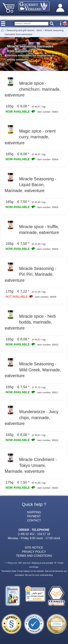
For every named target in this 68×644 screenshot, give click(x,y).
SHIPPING (34, 512)
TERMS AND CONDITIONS (34, 556)
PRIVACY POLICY (34, 552)
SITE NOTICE (34, 547)
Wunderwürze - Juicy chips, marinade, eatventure (32, 418)
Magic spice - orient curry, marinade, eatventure (30, 137)
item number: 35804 (48, 159)
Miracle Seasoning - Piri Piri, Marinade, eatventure (31, 274)
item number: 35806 (48, 249)
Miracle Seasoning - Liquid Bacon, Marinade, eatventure (31, 185)
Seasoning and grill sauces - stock (24, 30)
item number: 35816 (48, 440)
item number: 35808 (46, 297)
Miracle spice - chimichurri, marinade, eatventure (33, 89)
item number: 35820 (48, 488)
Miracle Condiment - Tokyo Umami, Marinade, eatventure (31, 465)
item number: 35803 (48, 112)
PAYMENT (34, 516)
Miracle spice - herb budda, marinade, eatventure (30, 322)
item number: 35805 (48, 207)
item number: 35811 (48, 392)
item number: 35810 (48, 345)
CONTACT (34, 520)
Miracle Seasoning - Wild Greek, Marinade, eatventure (33, 370)
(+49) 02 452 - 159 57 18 (34, 534)
